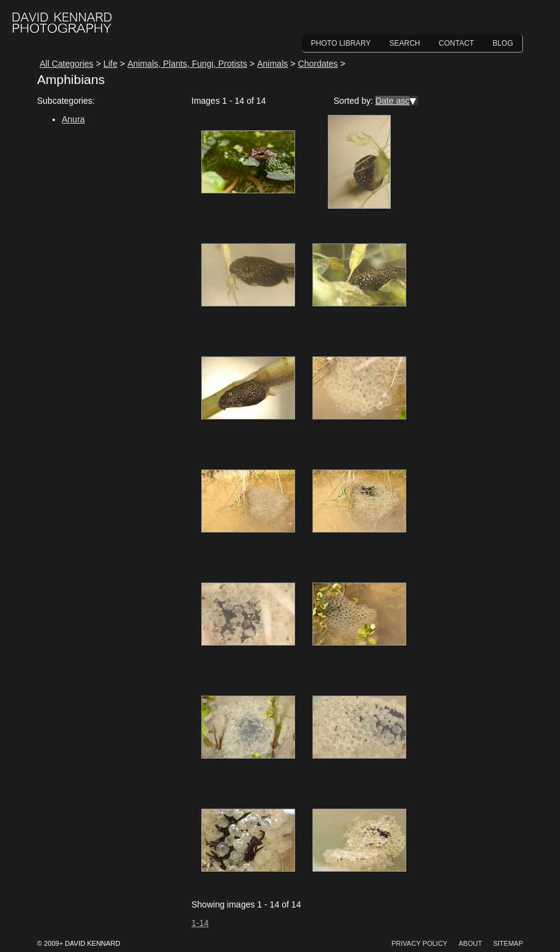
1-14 (200, 923)
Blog (503, 43)
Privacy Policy (420, 943)
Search (405, 43)
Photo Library (341, 43)
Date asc (392, 101)
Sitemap (508, 943)
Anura (73, 119)
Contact (457, 43)
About (470, 943)
